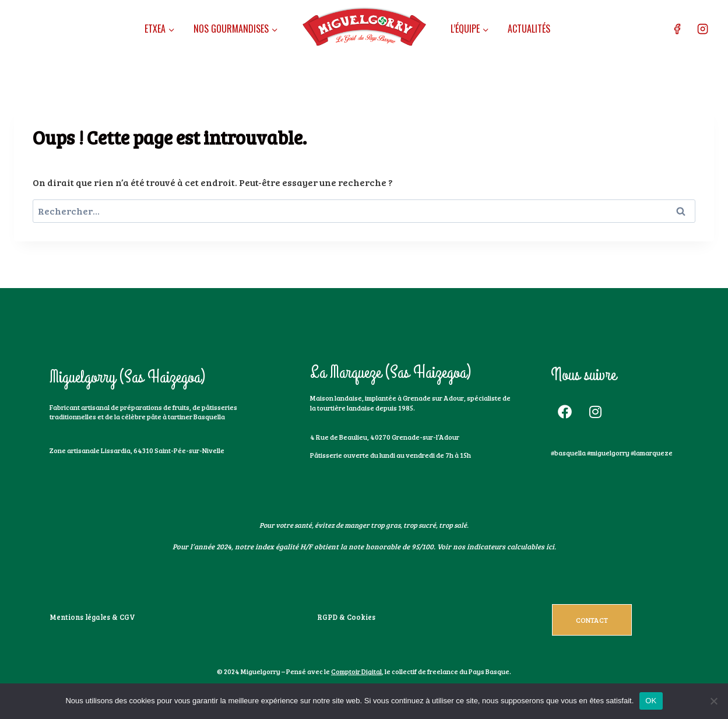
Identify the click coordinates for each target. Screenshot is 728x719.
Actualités (529, 29)
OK (651, 701)
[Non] (713, 701)
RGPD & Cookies (343, 617)
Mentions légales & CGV (88, 617)
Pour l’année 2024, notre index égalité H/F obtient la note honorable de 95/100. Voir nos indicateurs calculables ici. (364, 546)
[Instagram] (703, 29)
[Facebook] (677, 29)
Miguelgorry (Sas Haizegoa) (127, 377)
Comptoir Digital (356, 671)
